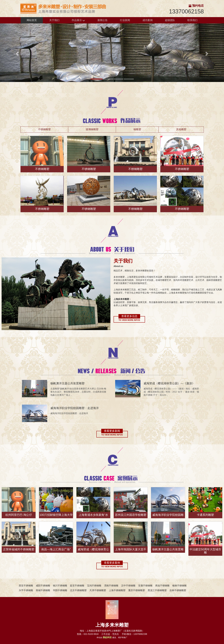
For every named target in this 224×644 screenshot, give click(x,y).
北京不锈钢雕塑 (78, 590)
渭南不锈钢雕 (111, 586)
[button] (17, 53)
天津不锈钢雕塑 (98, 590)
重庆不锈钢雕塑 (137, 590)
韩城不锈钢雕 (43, 590)
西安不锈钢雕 (26, 586)
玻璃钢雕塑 (92, 129)
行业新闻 (125, 20)
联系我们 (192, 20)
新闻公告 (103, 20)
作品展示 (78, 20)
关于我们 (54, 20)
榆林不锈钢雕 (179, 586)
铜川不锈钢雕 (60, 586)
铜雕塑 (137, 129)
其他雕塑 (181, 129)
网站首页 (32, 20)
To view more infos (129, 320)
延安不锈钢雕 (77, 586)
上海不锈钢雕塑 (117, 590)
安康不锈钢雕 (145, 586)
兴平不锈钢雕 (26, 590)
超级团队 (170, 20)
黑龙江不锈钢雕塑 (157, 590)
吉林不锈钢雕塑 (178, 590)
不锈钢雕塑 (44, 129)
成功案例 (148, 20)
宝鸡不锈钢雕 (94, 586)
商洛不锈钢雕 (162, 586)
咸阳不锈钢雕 (43, 586)
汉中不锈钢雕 (128, 586)
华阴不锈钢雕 (60, 590)
